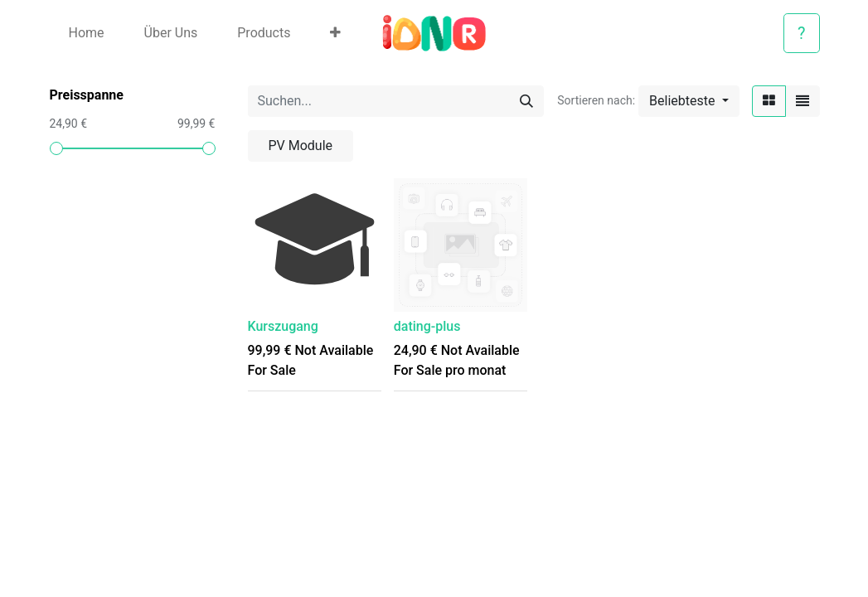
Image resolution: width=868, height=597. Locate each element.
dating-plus (427, 326)
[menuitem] (87, 33)
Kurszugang (283, 326)
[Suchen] (526, 101)
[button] (335, 33)
